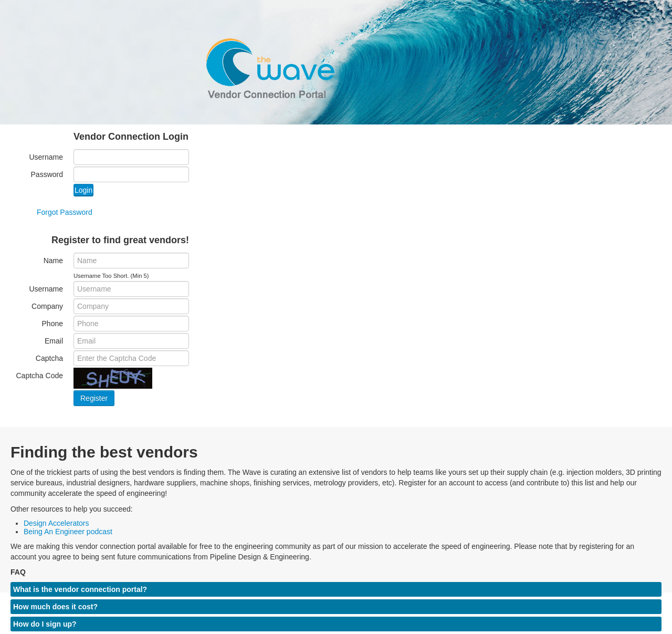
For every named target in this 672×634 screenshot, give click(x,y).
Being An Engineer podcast (68, 532)
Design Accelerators (56, 523)
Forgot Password (65, 212)
